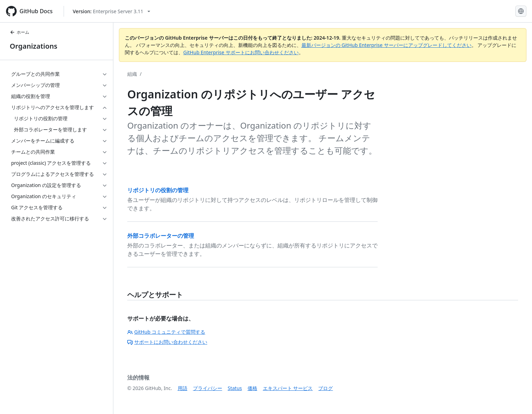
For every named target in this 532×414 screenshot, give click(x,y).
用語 (183, 388)
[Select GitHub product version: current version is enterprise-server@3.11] (111, 11)
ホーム (19, 32)
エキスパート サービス (288, 388)
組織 (132, 74)
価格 (252, 388)
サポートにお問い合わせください (167, 342)
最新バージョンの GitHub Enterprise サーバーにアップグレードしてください (386, 45)
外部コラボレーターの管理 (161, 236)
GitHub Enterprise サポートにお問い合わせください (241, 52)
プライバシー (208, 388)
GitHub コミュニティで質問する (166, 332)
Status (235, 388)
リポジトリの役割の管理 (158, 190)
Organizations (34, 46)
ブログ (325, 388)
